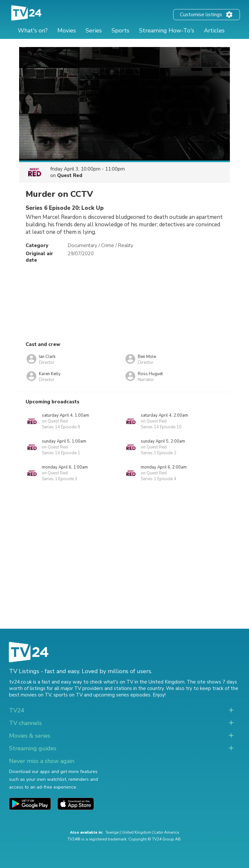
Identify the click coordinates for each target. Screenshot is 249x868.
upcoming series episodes (122, 695)
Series (94, 30)
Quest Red (70, 175)
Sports (120, 30)
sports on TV (68, 695)
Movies (67, 30)
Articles (214, 30)
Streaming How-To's (167, 30)
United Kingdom (136, 832)
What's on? (33, 30)
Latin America (167, 832)
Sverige (112, 832)
